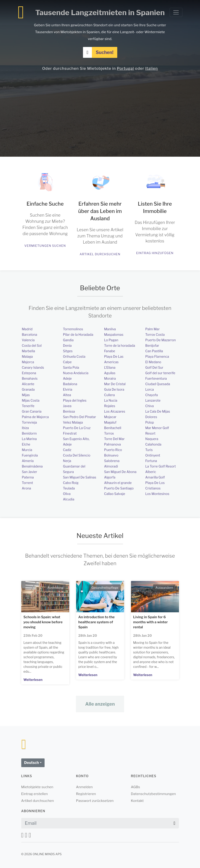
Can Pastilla (154, 351)
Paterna (28, 477)
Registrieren (86, 794)
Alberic (151, 472)
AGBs (136, 787)
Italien (151, 68)
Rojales (110, 406)
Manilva (110, 329)
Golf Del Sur (154, 367)
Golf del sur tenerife (160, 373)
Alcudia (69, 499)
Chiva (150, 406)
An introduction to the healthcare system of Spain (97, 622)
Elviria (68, 389)
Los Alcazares (115, 411)
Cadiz (67, 450)
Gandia (68, 340)
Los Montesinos (157, 494)
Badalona (70, 384)
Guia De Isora (114, 389)
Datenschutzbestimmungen (153, 794)
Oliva (67, 494)
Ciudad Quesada (158, 384)
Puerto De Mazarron (161, 340)
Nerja (67, 461)
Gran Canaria (32, 411)
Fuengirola (30, 455)
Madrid (27, 329)
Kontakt (137, 801)
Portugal (125, 68)
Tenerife (28, 406)
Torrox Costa (155, 335)
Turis (149, 450)
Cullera (110, 395)
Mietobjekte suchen (37, 787)
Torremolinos (73, 329)
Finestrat (70, 433)
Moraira (110, 378)
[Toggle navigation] (176, 12)
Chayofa (152, 395)
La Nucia (111, 400)
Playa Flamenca (157, 356)
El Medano (153, 362)
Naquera (152, 439)
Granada (28, 389)
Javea (67, 406)
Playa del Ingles (75, 400)
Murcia (27, 450)
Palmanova (113, 444)
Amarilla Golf (155, 477)
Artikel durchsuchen (100, 254)
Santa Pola (71, 367)
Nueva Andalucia (76, 373)
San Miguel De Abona (120, 472)
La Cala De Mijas (158, 411)
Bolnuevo (111, 455)
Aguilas (110, 373)
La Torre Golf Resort (161, 466)
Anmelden (84, 787)
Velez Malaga (73, 422)
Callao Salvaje (115, 494)
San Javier (30, 472)
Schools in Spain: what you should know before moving (43, 622)
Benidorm (29, 433)
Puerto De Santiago (119, 488)
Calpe (67, 362)
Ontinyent (153, 455)
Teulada (69, 488)
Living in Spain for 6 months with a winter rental (151, 622)
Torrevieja (29, 422)
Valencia (28, 340)
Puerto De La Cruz (77, 428)
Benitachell (113, 428)
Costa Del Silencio (77, 455)
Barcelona (30, 335)
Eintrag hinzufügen (155, 253)
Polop (150, 422)
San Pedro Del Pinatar (80, 417)
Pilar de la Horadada (78, 335)
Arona (27, 488)
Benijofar (152, 345)
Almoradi (111, 466)
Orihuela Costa (74, 356)
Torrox (109, 433)
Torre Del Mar (115, 439)
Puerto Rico (113, 450)
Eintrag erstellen (35, 794)
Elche (26, 444)
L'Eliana (110, 367)
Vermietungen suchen (45, 246)
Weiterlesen (33, 680)
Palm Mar (153, 329)
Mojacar (110, 417)
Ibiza (25, 428)
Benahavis (30, 378)
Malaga (27, 356)
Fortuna (151, 461)
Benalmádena (32, 466)
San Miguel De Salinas (80, 477)
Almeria (28, 461)
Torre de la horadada (120, 345)
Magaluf (110, 422)
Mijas (26, 395)
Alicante (28, 384)
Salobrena (112, 461)
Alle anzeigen (100, 704)
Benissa (69, 411)
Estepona (29, 373)
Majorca (28, 362)
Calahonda (153, 444)
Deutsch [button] (32, 763)
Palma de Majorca (35, 417)
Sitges (68, 351)
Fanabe (110, 351)
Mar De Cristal (115, 384)
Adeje (67, 378)
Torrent (28, 483)
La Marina (29, 439)
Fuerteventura (156, 378)
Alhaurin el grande (118, 483)
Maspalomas (114, 335)
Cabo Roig (71, 483)
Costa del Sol (32, 345)
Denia (67, 345)
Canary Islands (33, 367)
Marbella (29, 351)
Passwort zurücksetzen (95, 801)
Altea (67, 395)
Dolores (151, 417)
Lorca (150, 389)
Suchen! (105, 52)
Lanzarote (153, 400)
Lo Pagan (111, 340)
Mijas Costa (31, 400)
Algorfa (110, 477)
